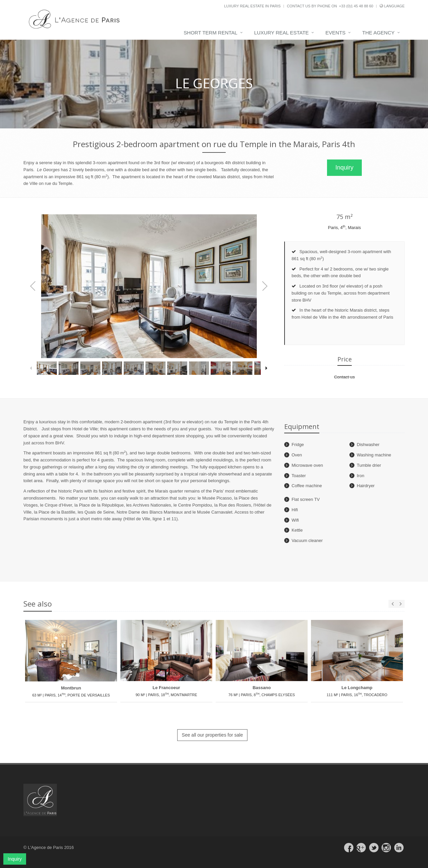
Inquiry (344, 168)
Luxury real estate (281, 33)
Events (335, 33)
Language (394, 6)
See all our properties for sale (212, 735)
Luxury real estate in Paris (252, 6)
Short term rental (210, 33)
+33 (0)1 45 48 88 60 (356, 6)
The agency (378, 33)
